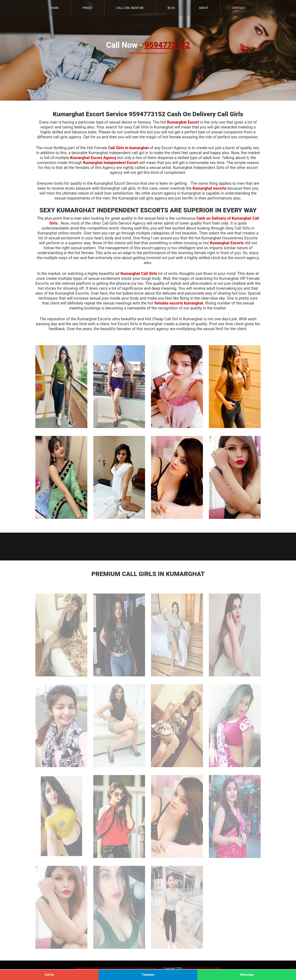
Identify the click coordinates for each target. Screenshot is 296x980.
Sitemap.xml (154, 968)
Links (101, 968)
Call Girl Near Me (130, 8)
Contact (239, 8)
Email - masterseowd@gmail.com (148, 53)
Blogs (139, 968)
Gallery (90, 968)
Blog (171, 8)
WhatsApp (247, 975)
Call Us (49, 975)
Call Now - (148, 45)
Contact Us (125, 968)
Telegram (148, 975)
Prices (88, 8)
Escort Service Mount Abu (203, 968)
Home (54, 8)
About (204, 8)
